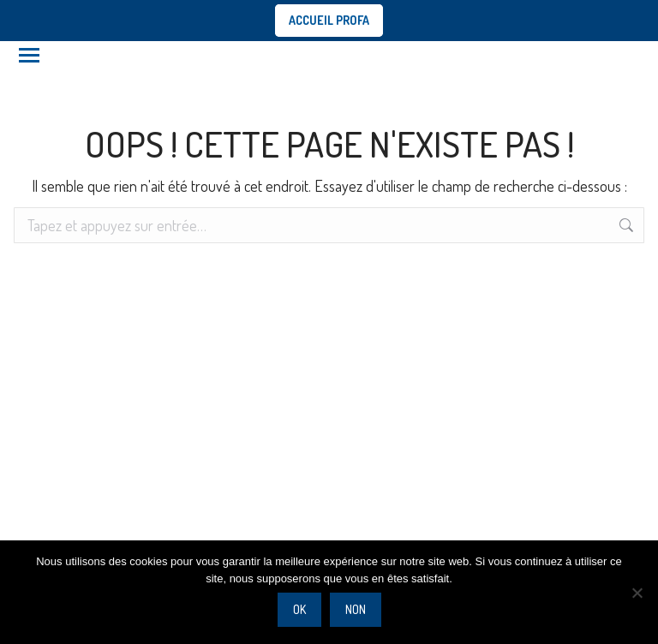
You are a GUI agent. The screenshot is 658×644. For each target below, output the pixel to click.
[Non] (637, 593)
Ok (299, 609)
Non (356, 609)
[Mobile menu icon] (29, 55)
